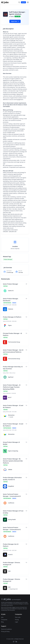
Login (17, 622)
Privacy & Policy (5, 631)
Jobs (2, 617)
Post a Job (18, 617)
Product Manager (8, 259)
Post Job (23, 2)
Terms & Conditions (6, 629)
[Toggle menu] (28, 2)
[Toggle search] (19, 2)
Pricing (17, 620)
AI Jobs (5, 2)
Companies (4, 620)
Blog (2, 622)
